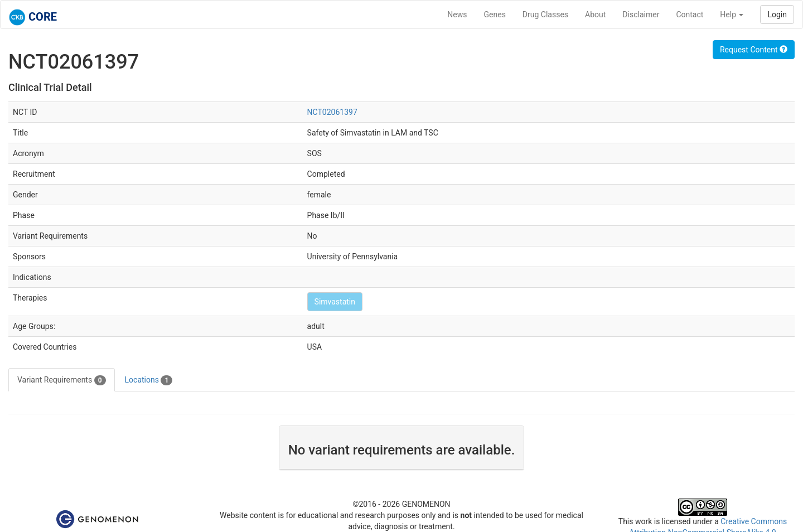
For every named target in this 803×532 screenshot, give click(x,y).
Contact (690, 14)
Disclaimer (641, 14)
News (457, 14)
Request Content (754, 50)
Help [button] (732, 14)
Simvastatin (335, 302)
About (595, 14)
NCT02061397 (332, 112)
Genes (495, 14)
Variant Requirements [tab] (62, 380)
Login (777, 14)
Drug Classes (545, 14)
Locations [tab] (149, 380)
